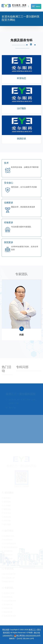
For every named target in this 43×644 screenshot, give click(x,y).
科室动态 (21, 78)
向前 (21, 335)
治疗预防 (21, 108)
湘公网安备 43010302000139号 (27, 635)
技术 (6, 163)
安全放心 (9, 183)
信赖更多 (9, 203)
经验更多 (9, 223)
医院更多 (9, 242)
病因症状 (21, 139)
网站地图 (6, 630)
